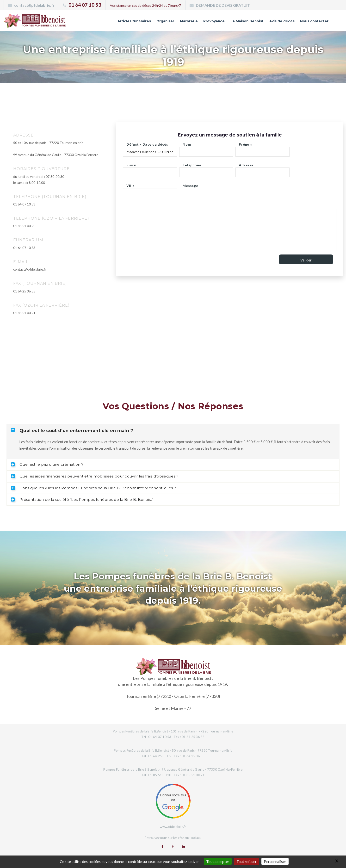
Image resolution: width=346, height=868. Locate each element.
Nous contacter (311, 22)
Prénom (246, 143)
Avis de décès (273, 22)
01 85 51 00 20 (24, 226)
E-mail (132, 164)
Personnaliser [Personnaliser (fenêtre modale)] (275, 861)
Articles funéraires (100, 22)
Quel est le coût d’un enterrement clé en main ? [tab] (72, 431)
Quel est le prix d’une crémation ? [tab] (47, 464)
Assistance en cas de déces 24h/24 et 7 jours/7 (145, 5)
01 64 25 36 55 (24, 291)
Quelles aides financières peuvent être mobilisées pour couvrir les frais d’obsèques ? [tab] (95, 476)
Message (190, 184)
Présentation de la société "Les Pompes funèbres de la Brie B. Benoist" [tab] (82, 499)
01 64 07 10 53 (85, 5)
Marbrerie (164, 22)
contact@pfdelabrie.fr (34, 5)
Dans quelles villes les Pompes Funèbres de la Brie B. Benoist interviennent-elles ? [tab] (93, 488)
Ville (130, 184)
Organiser (136, 22)
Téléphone (192, 164)
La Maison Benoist (232, 22)
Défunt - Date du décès (147, 143)
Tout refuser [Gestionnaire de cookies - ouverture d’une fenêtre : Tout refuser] (247, 861)
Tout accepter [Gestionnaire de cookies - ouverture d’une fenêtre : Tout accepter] (218, 861)
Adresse (246, 164)
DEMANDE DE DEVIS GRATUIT (223, 5)
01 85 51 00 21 (24, 313)
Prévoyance (193, 22)
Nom (187, 143)
